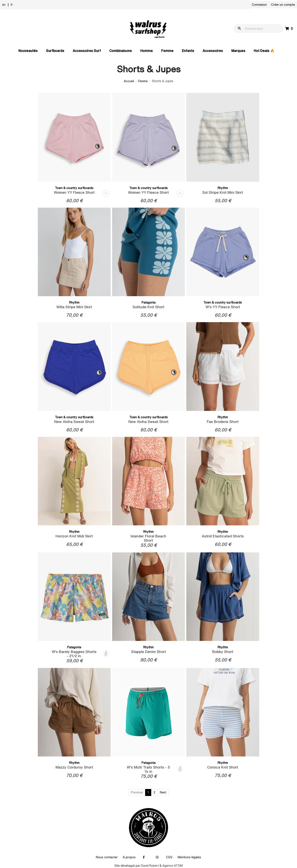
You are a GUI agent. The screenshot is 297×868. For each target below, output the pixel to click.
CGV (169, 857)
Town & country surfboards (74, 188)
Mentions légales (189, 857)
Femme (167, 51)
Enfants (188, 51)
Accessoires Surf (87, 51)
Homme (146, 51)
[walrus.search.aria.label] (260, 28)
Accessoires (213, 51)
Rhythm (223, 188)
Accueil (129, 81)
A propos (129, 857)
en (4, 5)
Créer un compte (283, 5)
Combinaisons (121, 51)
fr (12, 5)
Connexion (259, 5)
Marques (238, 51)
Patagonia (148, 303)
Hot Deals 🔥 (264, 51)
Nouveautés (28, 51)
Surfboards (55, 51)
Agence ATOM (173, 866)
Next (163, 792)
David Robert (150, 866)
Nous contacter (107, 857)
